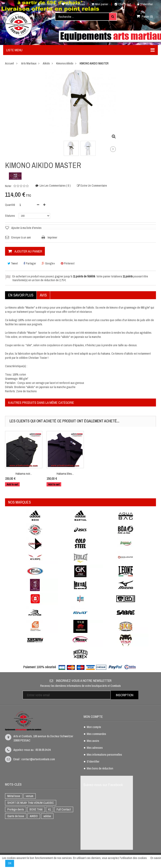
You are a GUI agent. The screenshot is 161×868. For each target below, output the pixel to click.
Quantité (10, 205)
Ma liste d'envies (73, 4)
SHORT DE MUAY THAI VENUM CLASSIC (31, 803)
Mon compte (45, 4)
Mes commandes (96, 734)
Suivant (113, 149)
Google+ (48, 263)
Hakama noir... (24, 474)
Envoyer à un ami (21, 237)
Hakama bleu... (65, 474)
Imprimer (52, 237)
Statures (10, 216)
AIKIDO (34, 816)
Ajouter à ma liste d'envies (26, 228)
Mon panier (100, 4)
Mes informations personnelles (104, 755)
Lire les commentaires (55, 186)
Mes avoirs (93, 741)
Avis (43, 295)
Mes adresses (95, 748)
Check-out (123, 4)
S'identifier (145, 4)
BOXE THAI (36, 809)
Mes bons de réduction (100, 769)
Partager (30, 263)
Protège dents (16, 809)
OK (10, 863)
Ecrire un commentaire (93, 186)
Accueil (9, 63)
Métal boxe (14, 796)
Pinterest (68, 263)
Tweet (13, 263)
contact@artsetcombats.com (38, 759)
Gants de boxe (16, 816)
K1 (50, 809)
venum (30, 796)
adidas (47, 816)
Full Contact (64, 809)
